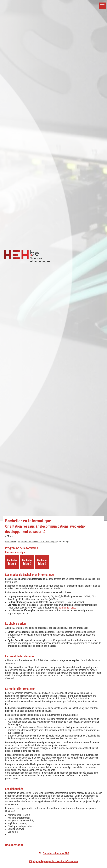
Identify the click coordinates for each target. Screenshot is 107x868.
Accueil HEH (11, 542)
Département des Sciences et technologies (37, 542)
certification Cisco (67, 608)
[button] (102, 6)
